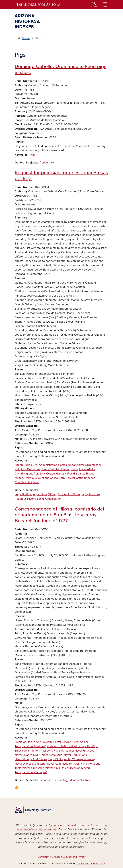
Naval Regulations (75, 755)
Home (26, 38)
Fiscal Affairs (87, 469)
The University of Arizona (90, 864)
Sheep (19, 465)
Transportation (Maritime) (30, 746)
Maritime (75, 780)
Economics (65, 494)
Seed (36, 482)
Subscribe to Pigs (16, 787)
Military (53, 494)
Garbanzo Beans (84, 474)
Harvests (61, 474)
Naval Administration (60, 764)
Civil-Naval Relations (87, 764)
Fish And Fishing (60, 469)
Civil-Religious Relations (30, 474)
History (32, 499)
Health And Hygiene (40, 742)
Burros (28, 465)
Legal (18, 494)
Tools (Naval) (23, 768)
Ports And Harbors (58, 746)
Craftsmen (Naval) (42, 768)
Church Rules (23, 482)
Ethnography (80, 494)
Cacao (54, 478)
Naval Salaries (23, 755)
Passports (47, 751)
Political (27, 494)
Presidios (20, 742)
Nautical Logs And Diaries (31, 759)
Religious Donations (27, 469)
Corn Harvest (67, 478)
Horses (62, 465)
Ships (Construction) (27, 751)
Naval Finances (84, 751)
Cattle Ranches (85, 478)
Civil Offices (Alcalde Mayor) (72, 768)
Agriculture (47, 163)
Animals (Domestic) (89, 465)
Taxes (75, 469)
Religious (21, 499)
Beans (45, 469)
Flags (51, 759)
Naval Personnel (64, 751)
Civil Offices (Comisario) (48, 755)
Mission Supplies (81, 746)
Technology (61, 780)
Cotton (51, 474)
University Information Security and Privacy (61, 857)
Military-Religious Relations (32, 478)
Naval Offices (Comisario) (30, 764)
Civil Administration (45, 465)
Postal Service (62, 742)
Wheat (72, 465)
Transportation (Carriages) (31, 772)
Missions (95, 494)
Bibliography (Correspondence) (75, 759)
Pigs (33, 155)
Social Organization (49, 499)
